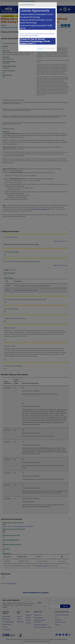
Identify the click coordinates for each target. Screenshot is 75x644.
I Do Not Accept (50, 49)
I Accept (41, 49)
